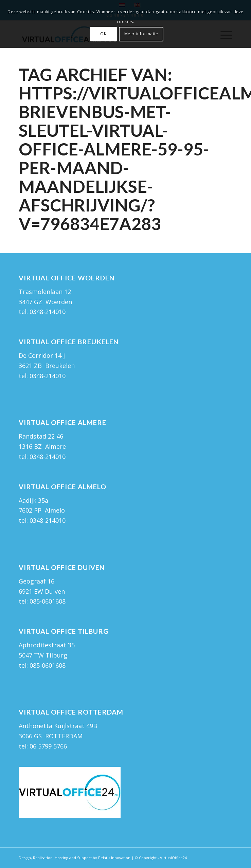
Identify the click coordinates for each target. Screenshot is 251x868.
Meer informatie (141, 34)
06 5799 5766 (48, 746)
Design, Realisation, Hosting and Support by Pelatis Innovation (75, 858)
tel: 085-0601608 (42, 601)
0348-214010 (48, 312)
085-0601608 (48, 665)
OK (103, 34)
